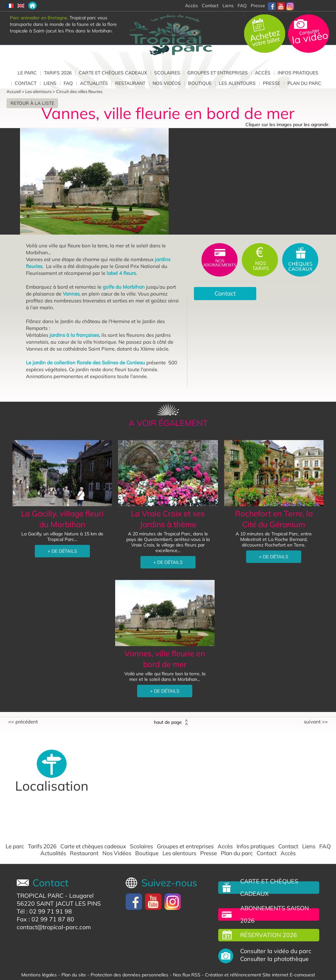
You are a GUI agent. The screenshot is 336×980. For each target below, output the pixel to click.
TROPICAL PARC (40, 896)
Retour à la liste (32, 103)
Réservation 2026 (269, 935)
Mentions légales (39, 975)
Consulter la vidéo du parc (276, 951)
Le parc (27, 73)
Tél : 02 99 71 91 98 (44, 911)
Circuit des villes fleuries (79, 91)
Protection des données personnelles (129, 975)
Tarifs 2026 (58, 73)
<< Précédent (23, 722)
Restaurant (130, 83)
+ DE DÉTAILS (62, 551)
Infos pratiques (298, 73)
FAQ (242, 6)
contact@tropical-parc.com (54, 927)
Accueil (14, 91)
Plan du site (74, 975)
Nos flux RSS (187, 975)
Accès (263, 73)
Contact (26, 83)
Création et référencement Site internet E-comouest (260, 975)
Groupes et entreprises (218, 73)
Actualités (94, 83)
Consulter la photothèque (274, 959)
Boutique (200, 83)
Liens (228, 6)
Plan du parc (304, 83)
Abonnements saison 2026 (274, 914)
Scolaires (167, 73)
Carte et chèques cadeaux (113, 73)
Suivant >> (316, 722)
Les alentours (237, 83)
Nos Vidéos (167, 83)
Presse (258, 6)
